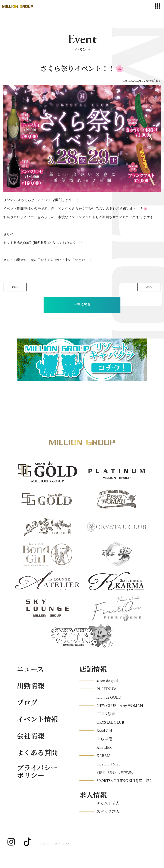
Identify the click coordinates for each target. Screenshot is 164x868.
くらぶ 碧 (105, 739)
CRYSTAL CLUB (110, 722)
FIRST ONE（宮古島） (116, 772)
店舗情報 (93, 669)
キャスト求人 (108, 803)
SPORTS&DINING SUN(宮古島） (125, 781)
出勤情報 (31, 686)
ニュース (30, 669)
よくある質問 (37, 753)
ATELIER (104, 747)
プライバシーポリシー (37, 772)
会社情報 (31, 736)
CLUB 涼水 (106, 714)
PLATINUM (107, 689)
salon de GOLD (109, 697)
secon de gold (107, 681)
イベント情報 (37, 719)
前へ (15, 287)
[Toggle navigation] (158, 6)
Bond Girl (104, 731)
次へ (149, 287)
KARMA (104, 756)
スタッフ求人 (108, 812)
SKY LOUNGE (108, 764)
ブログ (27, 703)
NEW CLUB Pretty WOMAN (120, 706)
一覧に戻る (82, 305)
